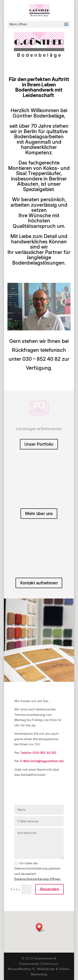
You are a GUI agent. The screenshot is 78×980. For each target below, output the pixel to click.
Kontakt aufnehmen (39, 583)
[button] (40, 927)
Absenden (49, 889)
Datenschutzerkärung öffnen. (38, 879)
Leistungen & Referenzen (39, 429)
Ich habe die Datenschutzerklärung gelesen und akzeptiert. (38, 871)
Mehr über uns (39, 514)
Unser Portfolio (39, 444)
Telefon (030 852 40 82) (38, 753)
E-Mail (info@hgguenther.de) (42, 761)
